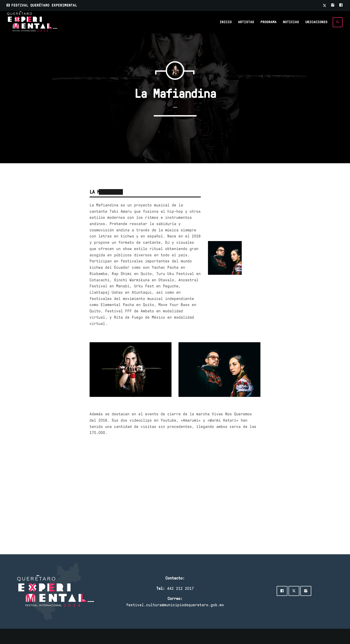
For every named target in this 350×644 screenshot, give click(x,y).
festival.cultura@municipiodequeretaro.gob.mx (175, 605)
